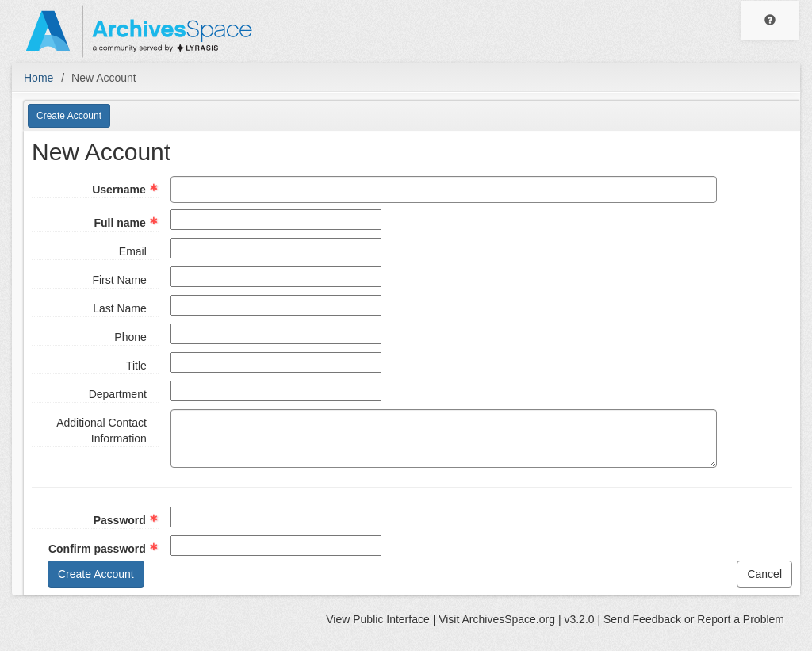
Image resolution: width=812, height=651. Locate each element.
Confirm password (97, 549)
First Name (119, 280)
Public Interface (391, 619)
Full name (119, 223)
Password (120, 520)
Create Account (69, 116)
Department (118, 394)
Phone (130, 337)
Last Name (120, 308)
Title (136, 366)
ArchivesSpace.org (508, 619)
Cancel (764, 574)
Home (38, 78)
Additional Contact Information (101, 431)
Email (133, 251)
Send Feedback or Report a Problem (694, 619)
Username (119, 190)
